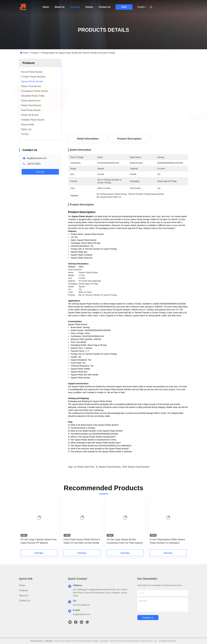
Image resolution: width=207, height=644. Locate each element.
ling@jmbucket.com (37, 158)
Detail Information (88, 139)
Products (75, 7)
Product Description (129, 139)
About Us (59, 7)
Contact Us (104, 7)
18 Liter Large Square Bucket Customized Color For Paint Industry (125, 541)
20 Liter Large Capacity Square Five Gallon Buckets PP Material (39, 541)
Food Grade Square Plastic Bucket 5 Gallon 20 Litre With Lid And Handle (82, 541)
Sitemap (48, 641)
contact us (148, 618)
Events (89, 7)
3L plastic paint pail (84, 467)
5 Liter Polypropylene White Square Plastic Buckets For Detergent (167, 541)
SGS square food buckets (136, 467)
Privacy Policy (36, 641)
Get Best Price (145, 117)
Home (46, 7)
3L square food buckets (108, 467)
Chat (124, 7)
